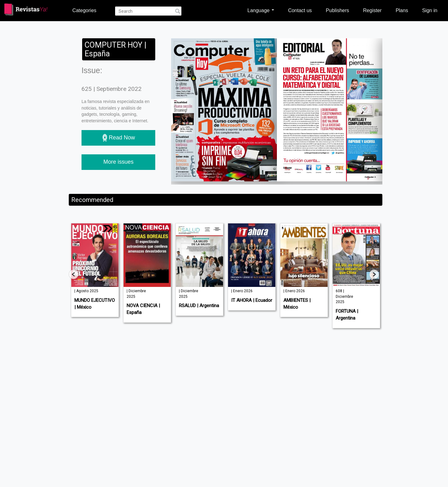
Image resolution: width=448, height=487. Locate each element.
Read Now (119, 138)
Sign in (430, 10)
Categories (84, 10)
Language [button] (261, 10)
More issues (118, 162)
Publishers (337, 10)
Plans (402, 10)
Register (372, 10)
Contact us (300, 10)
